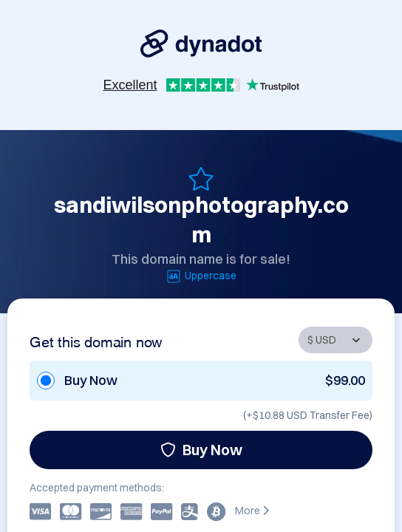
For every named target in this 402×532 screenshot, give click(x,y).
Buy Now (201, 450)
